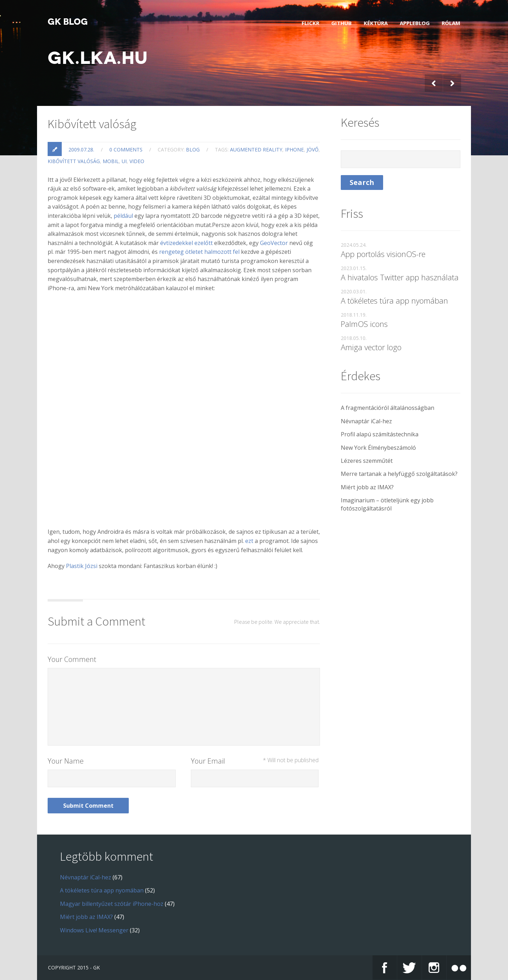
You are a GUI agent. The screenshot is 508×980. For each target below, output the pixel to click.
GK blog (68, 22)
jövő (313, 150)
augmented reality (256, 150)
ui (124, 161)
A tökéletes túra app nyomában (394, 300)
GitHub (341, 23)
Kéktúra (376, 23)
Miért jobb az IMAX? (367, 487)
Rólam (451, 23)
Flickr (310, 23)
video (137, 161)
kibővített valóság (74, 161)
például (123, 216)
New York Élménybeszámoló (378, 448)
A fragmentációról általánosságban (388, 408)
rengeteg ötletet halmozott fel (199, 252)
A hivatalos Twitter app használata (400, 277)
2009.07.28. (81, 150)
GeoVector (274, 243)
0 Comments (126, 150)
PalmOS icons (364, 324)
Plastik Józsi (82, 566)
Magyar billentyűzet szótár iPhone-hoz (112, 904)
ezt (249, 541)
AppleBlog (415, 23)
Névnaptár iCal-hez (366, 421)
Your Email (255, 761)
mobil (111, 161)
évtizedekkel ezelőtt (186, 243)
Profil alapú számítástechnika (380, 434)
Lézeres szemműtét (367, 461)
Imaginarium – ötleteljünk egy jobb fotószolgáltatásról (387, 504)
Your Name (66, 761)
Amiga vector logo (371, 347)
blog (193, 150)
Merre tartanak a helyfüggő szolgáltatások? (399, 474)
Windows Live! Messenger (94, 930)
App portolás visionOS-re (383, 254)
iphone (294, 150)
